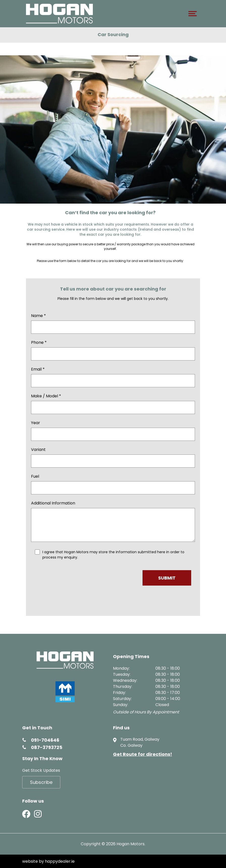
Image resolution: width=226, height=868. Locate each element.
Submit (167, 578)
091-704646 (45, 740)
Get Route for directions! (143, 754)
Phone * (39, 342)
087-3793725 (47, 747)
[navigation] (193, 15)
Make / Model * (46, 396)
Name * (38, 316)
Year (36, 423)
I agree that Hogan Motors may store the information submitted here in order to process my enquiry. (113, 555)
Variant (38, 450)
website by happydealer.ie (48, 861)
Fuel (35, 476)
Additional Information (53, 503)
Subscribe (41, 782)
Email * (38, 369)
